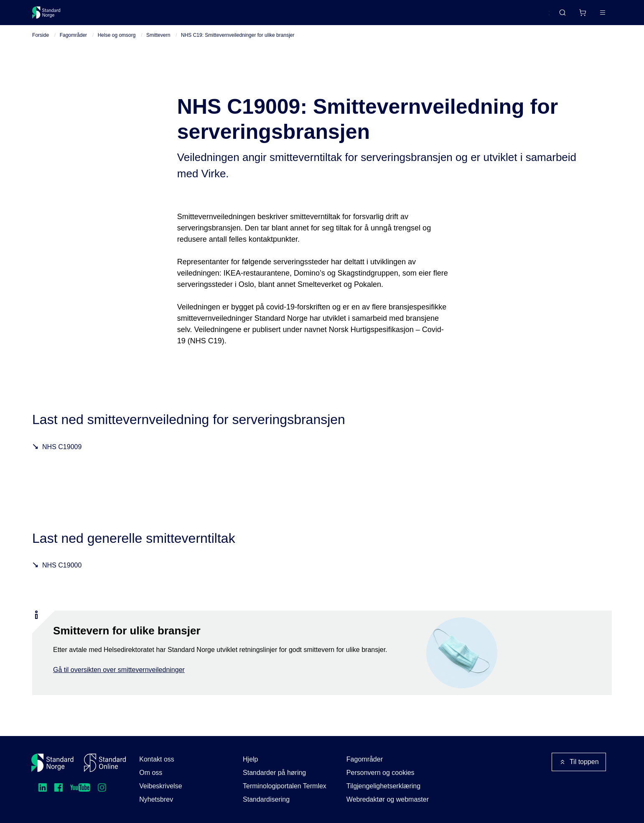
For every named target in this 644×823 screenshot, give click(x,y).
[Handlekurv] (558, 16)
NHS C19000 (62, 573)
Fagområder (73, 42)
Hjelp (250, 759)
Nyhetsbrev (156, 799)
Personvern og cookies (381, 773)
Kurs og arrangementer (225, 16)
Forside (41, 42)
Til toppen (579, 762)
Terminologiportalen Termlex (285, 786)
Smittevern (158, 42)
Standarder (103, 16)
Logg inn (592, 16)
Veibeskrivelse (160, 786)
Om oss (151, 773)
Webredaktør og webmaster (388, 799)
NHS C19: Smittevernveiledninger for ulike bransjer (238, 42)
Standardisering (266, 799)
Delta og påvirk (155, 16)
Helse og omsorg (117, 42)
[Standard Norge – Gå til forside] (52, 16)
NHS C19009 (62, 454)
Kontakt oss (157, 759)
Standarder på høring (274, 773)
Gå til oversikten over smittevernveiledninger (119, 677)
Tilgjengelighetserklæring (383, 786)
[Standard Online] (105, 763)
